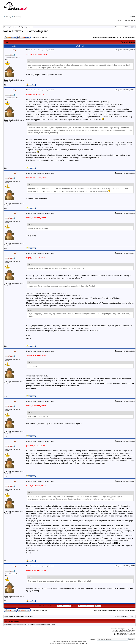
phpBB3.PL (85, 643)
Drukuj (7, 42)
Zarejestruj (16, 17)
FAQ (133, 17)
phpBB (63, 642)
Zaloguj (7, 17)
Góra (6, 85)
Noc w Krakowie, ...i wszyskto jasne (26, 31)
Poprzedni (124, 42)
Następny (132, 42)
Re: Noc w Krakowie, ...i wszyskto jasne (42, 50)
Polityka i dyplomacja (26, 27)
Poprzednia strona (110, 38)
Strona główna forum (11, 27)
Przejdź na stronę (98, 38)
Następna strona (130, 38)
